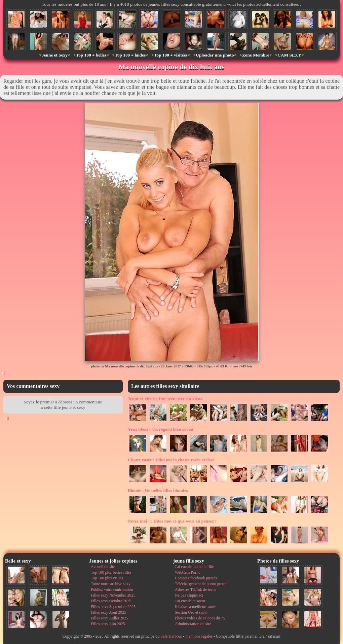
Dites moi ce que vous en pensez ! (172, 521)
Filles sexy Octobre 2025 (111, 601)
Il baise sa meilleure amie (196, 607)
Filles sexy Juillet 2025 (109, 618)
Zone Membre (256, 55)
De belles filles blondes (158, 490)
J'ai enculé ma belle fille (194, 567)
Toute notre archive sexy (111, 584)
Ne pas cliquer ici (189, 595)
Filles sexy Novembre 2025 (113, 595)
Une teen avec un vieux (165, 399)
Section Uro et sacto (191, 612)
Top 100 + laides (130, 55)
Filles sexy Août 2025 (108, 612)
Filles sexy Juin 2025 (108, 624)
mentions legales (199, 636)
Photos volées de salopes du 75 (200, 618)
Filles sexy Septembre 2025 (113, 607)
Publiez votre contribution (112, 589)
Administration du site (193, 624)
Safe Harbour (171, 636)
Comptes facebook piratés (196, 578)
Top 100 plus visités (107, 578)
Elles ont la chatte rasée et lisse (171, 460)
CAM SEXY (289, 55)
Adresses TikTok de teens (196, 589)
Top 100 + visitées (171, 55)
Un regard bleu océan (161, 429)
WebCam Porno (188, 572)
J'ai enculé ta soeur (190, 601)
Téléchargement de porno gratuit (201, 584)
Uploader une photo (215, 55)
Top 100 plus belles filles (111, 572)
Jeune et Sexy (55, 55)
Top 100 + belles (91, 55)
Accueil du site (103, 567)
